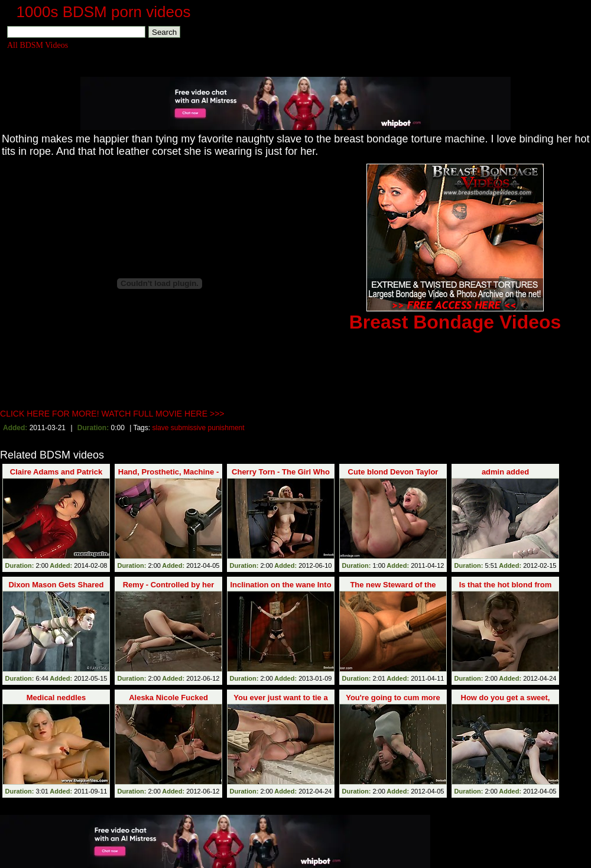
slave (160, 428)
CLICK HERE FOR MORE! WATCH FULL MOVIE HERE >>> (112, 414)
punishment (226, 428)
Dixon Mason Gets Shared (56, 585)
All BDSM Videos (38, 45)
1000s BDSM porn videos (104, 12)
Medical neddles (56, 698)
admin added (505, 472)
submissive (188, 428)
